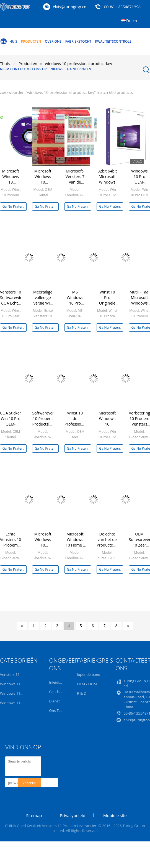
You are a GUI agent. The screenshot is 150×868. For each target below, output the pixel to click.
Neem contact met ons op (23, 69)
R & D (82, 693)
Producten (31, 41)
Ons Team (57, 710)
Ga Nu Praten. (80, 69)
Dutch (132, 21)
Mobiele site (115, 815)
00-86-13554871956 (122, 7)
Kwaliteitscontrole (113, 41)
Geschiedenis (60, 692)
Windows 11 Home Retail (21, 703)
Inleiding (56, 682)
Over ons (53, 41)
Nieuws (57, 69)
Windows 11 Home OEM (20, 693)
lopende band (89, 674)
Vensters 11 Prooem (17, 674)
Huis (9, 42)
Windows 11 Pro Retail (19, 684)
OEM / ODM (87, 684)
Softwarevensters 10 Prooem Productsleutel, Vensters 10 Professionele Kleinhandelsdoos (48, 427)
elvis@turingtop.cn (70, 7)
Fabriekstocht (78, 41)
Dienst (54, 701)
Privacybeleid (73, 815)
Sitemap (34, 815)
